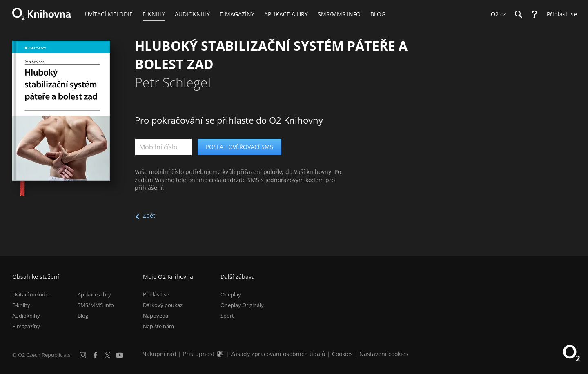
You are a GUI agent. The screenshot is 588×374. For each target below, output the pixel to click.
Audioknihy (26, 316)
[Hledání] (518, 14)
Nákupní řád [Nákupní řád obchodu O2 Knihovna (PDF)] (159, 354)
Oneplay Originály (242, 305)
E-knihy (21, 305)
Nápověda (156, 316)
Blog (83, 316)
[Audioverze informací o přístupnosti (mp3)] (221, 354)
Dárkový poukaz (163, 305)
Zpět (149, 215)
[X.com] (107, 355)
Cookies (342, 354)
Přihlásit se (156, 294)
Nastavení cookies (384, 354)
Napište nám (158, 326)
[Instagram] (83, 355)
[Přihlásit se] (560, 14)
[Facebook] (95, 355)
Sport (227, 316)
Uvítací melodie (31, 294)
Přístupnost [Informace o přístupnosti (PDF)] (199, 354)
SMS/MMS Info (96, 305)
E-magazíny (26, 326)
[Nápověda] (535, 14)
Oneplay (231, 294)
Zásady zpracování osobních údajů (278, 354)
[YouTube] (120, 355)
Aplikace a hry (94, 294)
